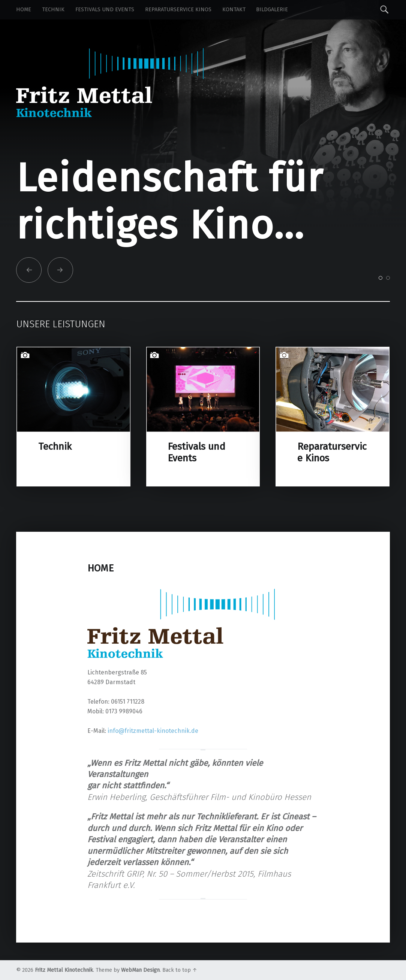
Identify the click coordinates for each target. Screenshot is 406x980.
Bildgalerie (272, 10)
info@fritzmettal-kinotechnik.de (153, 731)
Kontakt (234, 10)
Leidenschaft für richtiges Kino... (170, 202)
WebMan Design (140, 970)
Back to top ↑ (180, 970)
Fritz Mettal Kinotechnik (64, 970)
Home (24, 10)
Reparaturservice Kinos (178, 10)
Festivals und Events (105, 10)
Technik (53, 10)
